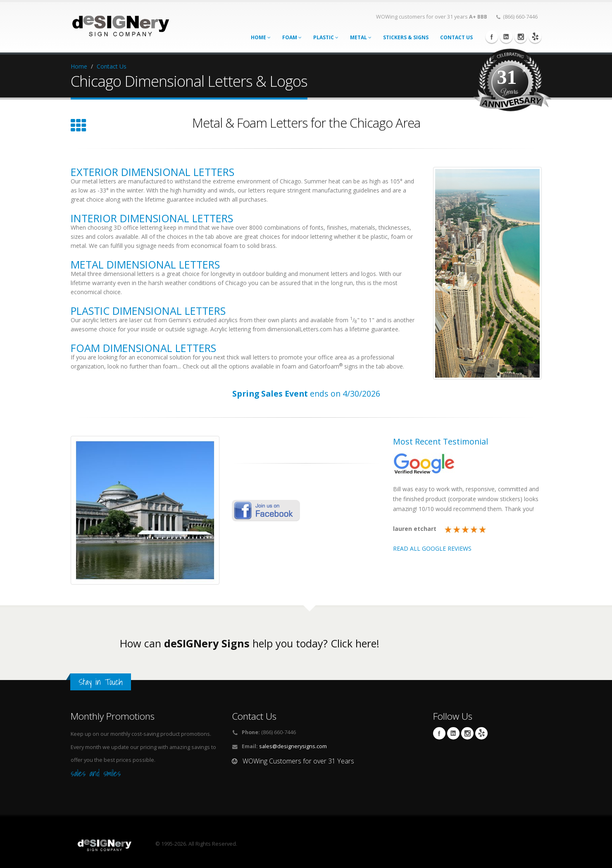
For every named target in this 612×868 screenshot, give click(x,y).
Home (261, 37)
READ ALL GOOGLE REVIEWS (432, 548)
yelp (535, 37)
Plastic (326, 37)
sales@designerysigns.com (293, 746)
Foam (292, 37)
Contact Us (112, 66)
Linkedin (506, 37)
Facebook (492, 37)
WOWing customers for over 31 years (432, 17)
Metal (361, 37)
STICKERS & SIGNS (406, 37)
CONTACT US (456, 37)
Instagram (521, 37)
